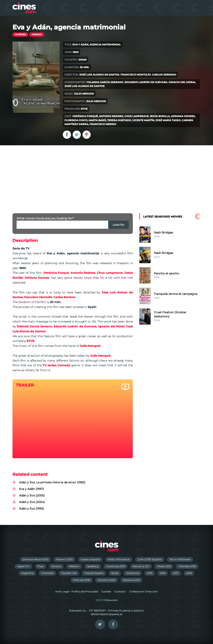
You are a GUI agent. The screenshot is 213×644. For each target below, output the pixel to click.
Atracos (56, 566)
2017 (176, 573)
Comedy (37, 34)
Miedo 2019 (164, 566)
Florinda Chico (76, 120)
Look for (118, 225)
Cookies (106, 592)
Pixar (41, 566)
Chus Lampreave (136, 116)
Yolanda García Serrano (105, 82)
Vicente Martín (143, 120)
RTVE (84, 109)
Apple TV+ (24, 566)
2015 (150, 573)
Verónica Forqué (85, 116)
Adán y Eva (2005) (32, 495)
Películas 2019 (81, 580)
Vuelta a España (90, 559)
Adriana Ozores (183, 116)
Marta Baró (97, 120)
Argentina (27, 573)
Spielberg (93, 566)
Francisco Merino (103, 124)
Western (74, 566)
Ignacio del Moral (182, 82)
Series (115, 573)
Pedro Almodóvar (119, 559)
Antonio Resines (111, 116)
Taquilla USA (69, 573)
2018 (189, 573)
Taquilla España (94, 573)
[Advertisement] (106, 176)
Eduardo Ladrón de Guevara (146, 82)
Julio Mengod (84, 94)
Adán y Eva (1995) (32, 509)
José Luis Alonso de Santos (99, 75)
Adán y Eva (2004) (32, 502)
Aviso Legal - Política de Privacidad (77, 592)
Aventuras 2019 (116, 566)
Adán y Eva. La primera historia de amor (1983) (52, 482)
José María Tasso (168, 120)
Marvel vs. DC (141, 566)
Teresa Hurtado (119, 120)
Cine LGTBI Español (150, 559)
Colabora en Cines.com (143, 592)
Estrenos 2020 (107, 580)
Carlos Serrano (164, 75)
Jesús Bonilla (160, 116)
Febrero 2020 (64, 559)
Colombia (47, 573)
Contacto (120, 592)
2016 (163, 573)
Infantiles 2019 (187, 566)
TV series (20, 34)
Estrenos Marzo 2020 (35, 559)
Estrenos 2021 (132, 580)
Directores (133, 573)
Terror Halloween (180, 559)
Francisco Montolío (136, 75)
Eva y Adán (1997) (32, 489)
